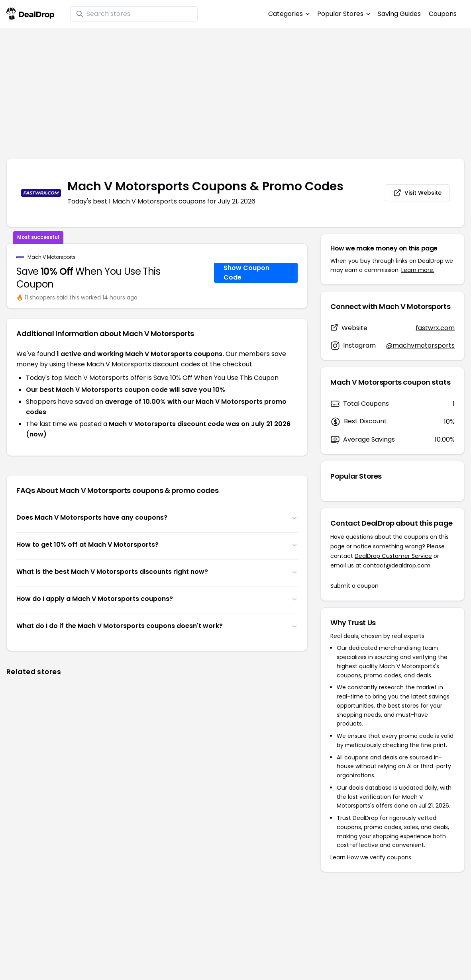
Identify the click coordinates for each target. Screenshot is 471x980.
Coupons (443, 14)
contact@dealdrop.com (397, 565)
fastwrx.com (435, 328)
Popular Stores (343, 14)
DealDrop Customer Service (393, 556)
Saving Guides (399, 14)
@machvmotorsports (420, 345)
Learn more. (418, 270)
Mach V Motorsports (52, 257)
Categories (289, 14)
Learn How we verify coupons (371, 857)
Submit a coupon (354, 586)
